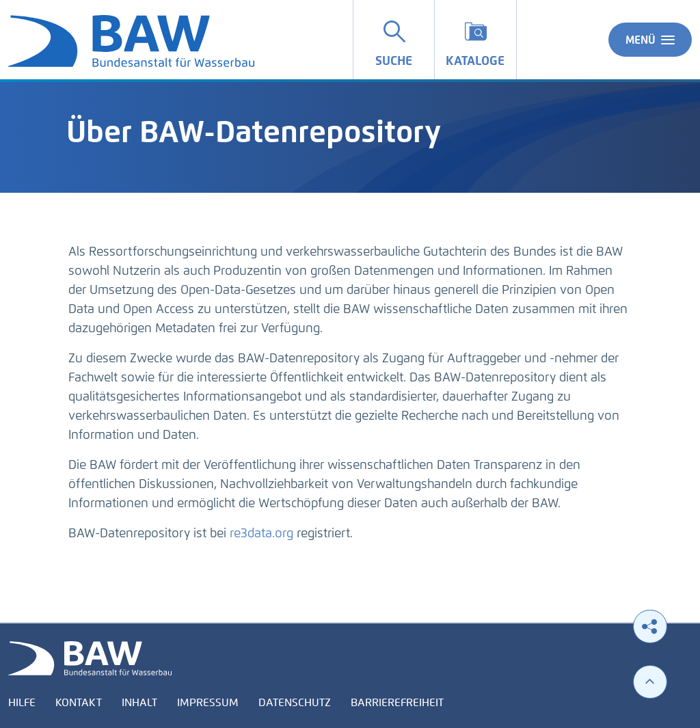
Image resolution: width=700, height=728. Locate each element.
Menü (650, 40)
